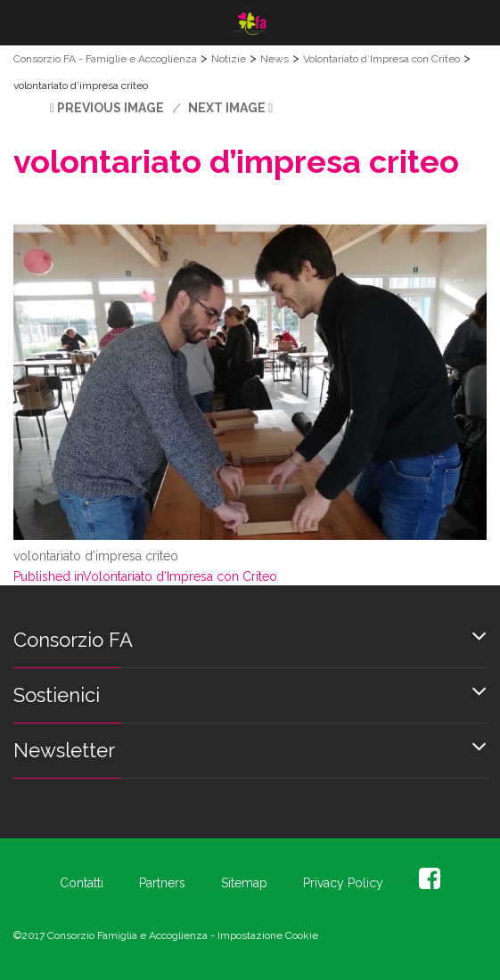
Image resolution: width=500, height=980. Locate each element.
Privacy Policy (343, 883)
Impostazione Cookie (268, 935)
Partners (162, 883)
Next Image (227, 108)
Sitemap (244, 883)
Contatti (82, 883)
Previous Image (111, 108)
